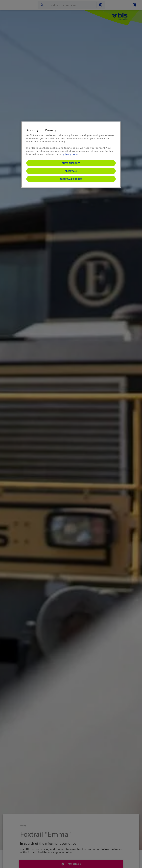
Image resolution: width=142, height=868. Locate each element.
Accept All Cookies (71, 179)
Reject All (71, 171)
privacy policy (71, 154)
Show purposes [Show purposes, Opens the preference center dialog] (71, 163)
